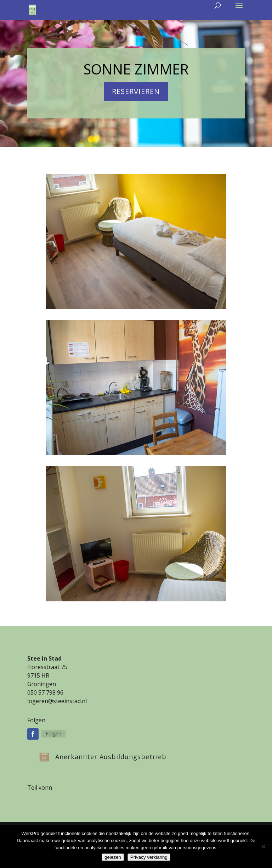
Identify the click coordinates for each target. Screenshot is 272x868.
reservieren (136, 91)
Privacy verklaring (149, 857)
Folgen (53, 733)
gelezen (113, 857)
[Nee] (263, 846)
